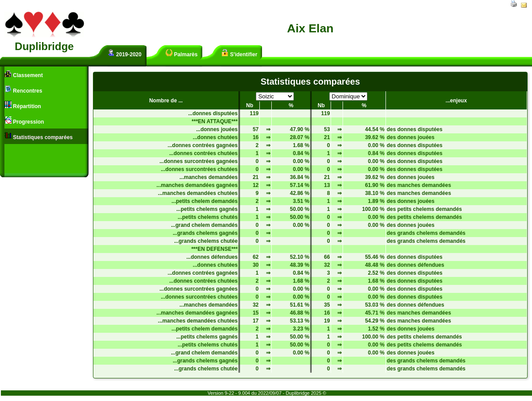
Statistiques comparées (39, 136)
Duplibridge (44, 46)
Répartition (23, 105)
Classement (24, 74)
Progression (24, 121)
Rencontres (23, 90)
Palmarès (182, 53)
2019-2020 (125, 53)
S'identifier (239, 53)
